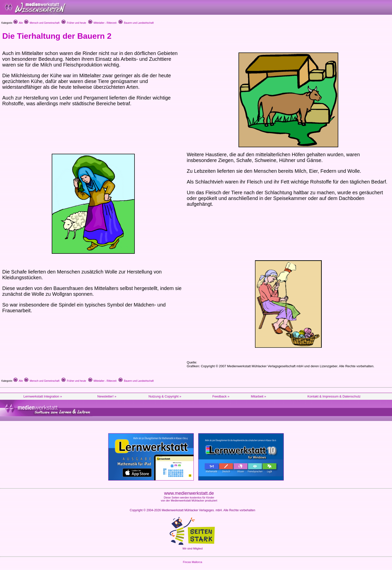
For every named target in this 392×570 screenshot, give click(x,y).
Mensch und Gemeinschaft (42, 23)
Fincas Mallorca (192, 562)
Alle (18, 23)
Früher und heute (74, 23)
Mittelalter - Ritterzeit (102, 23)
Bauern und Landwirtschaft (136, 23)
